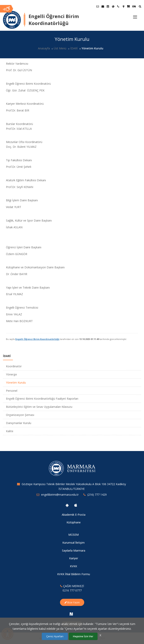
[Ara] (140, 7)
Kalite (10, 431)
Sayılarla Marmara (74, 550)
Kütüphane (74, 522)
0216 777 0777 (72, 590)
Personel (12, 391)
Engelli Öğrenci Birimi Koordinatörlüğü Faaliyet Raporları (42, 399)
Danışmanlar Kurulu (19, 423)
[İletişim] (118, 6)
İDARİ (74, 48)
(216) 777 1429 (97, 495)
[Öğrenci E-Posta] (98, 6)
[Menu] (135, 15)
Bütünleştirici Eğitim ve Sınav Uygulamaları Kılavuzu (39, 407)
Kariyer (74, 558)
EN (134, 6)
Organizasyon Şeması (20, 415)
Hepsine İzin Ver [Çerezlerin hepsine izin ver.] (83, 636)
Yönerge (11, 374)
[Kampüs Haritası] (123, 6)
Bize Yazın (72, 602)
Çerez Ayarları (55, 636)
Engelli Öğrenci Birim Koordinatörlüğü (37, 339)
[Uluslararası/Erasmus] (113, 6)
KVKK (73, 566)
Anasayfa (44, 48)
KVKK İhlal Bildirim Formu (74, 574)
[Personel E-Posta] (103, 6)
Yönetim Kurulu (16, 382)
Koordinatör (14, 366)
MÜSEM (73, 535)
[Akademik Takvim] (108, 6)
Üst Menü (60, 48)
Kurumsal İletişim (73, 543)
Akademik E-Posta (74, 515)
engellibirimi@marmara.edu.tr (60, 495)
